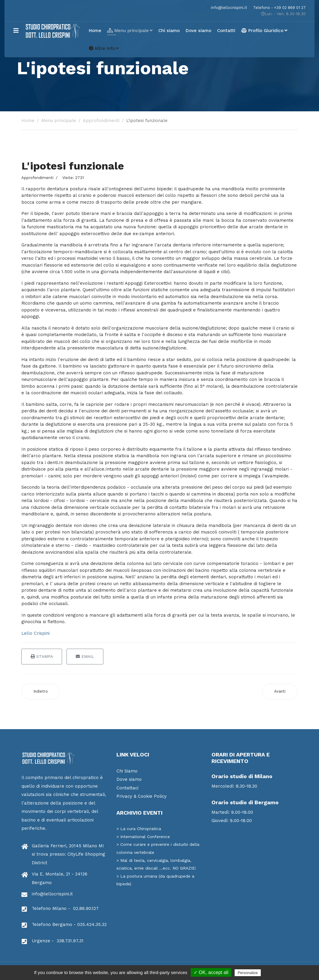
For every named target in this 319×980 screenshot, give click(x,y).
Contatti (226, 31)
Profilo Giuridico (262, 31)
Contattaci (127, 788)
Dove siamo (198, 31)
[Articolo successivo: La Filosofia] (280, 692)
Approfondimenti (37, 178)
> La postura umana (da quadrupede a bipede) (155, 880)
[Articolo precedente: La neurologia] (41, 692)
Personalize (248, 973)
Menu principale (128, 31)
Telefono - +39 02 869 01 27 (279, 8)
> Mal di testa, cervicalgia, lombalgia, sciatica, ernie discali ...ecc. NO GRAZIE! (156, 864)
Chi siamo (169, 31)
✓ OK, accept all (211, 972)
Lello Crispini (35, 633)
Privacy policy (277, 973)
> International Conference (143, 837)
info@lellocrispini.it (229, 8)
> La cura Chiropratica (139, 829)
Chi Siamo (127, 771)
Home (95, 31)
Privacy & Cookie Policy (142, 796)
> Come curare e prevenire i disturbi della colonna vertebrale (158, 848)
